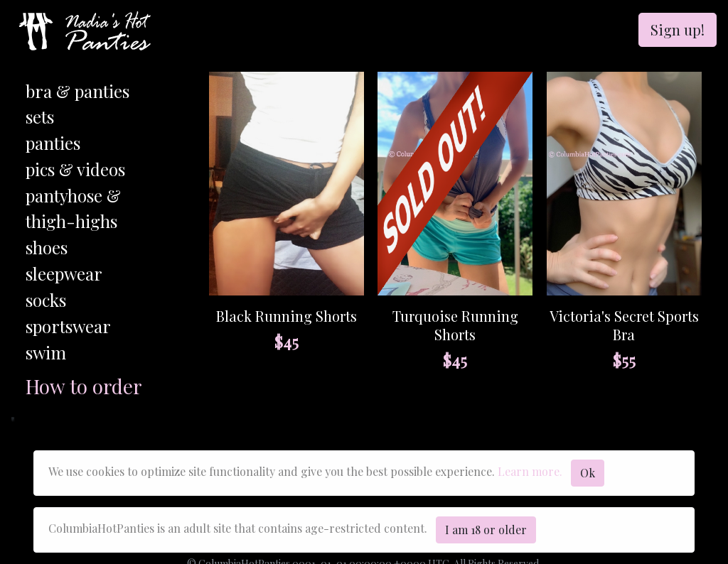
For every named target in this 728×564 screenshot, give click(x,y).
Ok (588, 473)
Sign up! (678, 29)
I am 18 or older (486, 530)
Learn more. (530, 471)
